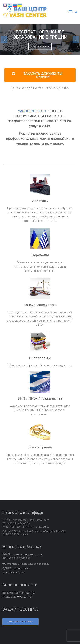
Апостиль (40, 201)
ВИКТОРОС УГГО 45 (13, 573)
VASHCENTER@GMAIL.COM (28, 554)
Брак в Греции (40, 447)
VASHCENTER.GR (32, 111)
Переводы (40, 255)
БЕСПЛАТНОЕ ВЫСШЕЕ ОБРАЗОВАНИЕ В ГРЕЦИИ (40, 34)
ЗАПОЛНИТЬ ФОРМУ (21, 621)
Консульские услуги (40, 305)
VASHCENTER (25, 597)
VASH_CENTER (27, 593)
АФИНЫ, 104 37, (21, 569)
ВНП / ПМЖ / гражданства (40, 398)
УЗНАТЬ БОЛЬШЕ (40, 47)
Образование (40, 358)
